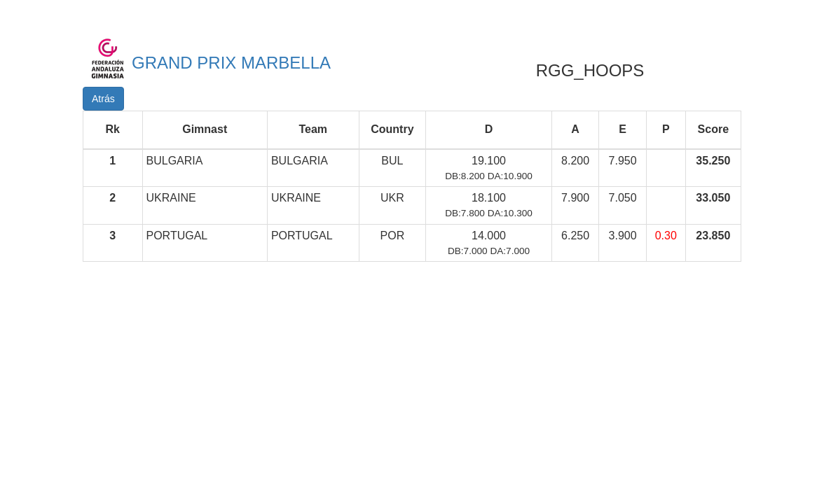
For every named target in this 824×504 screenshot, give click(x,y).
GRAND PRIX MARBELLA (231, 63)
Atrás (103, 99)
